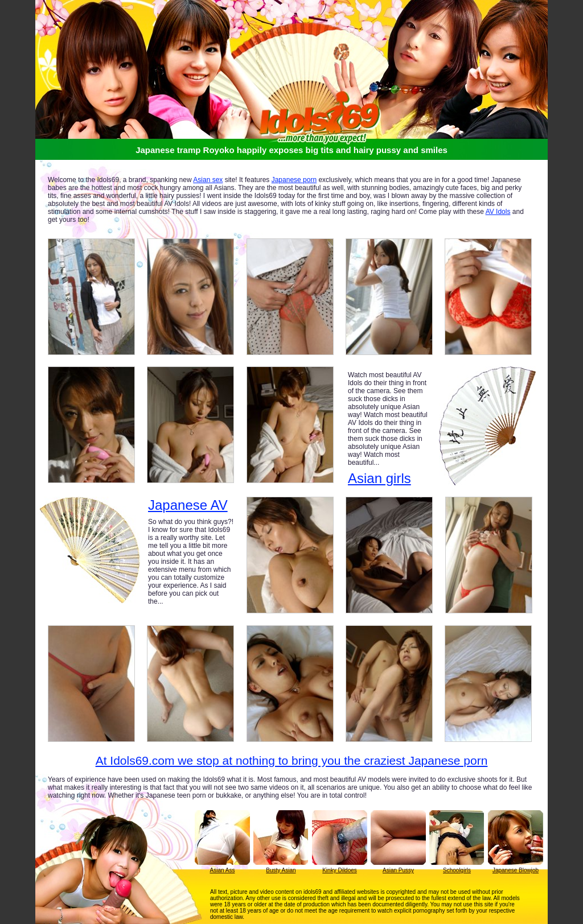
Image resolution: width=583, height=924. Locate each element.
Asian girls (379, 478)
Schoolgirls (457, 870)
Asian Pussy (398, 870)
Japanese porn (294, 180)
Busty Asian (281, 870)
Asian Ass (223, 870)
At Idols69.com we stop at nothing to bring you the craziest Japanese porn (292, 760)
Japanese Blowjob (516, 870)
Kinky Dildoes (340, 870)
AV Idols (498, 212)
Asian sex (208, 180)
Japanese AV (188, 505)
